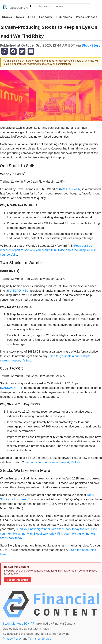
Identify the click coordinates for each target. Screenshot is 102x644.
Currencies (64, 17)
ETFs (32, 17)
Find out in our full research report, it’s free (52, 462)
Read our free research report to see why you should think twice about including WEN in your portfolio (48, 250)
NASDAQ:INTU (18, 291)
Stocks (7, 17)
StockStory (91, 45)
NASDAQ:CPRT (12, 388)
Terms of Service (40, 639)
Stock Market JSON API (19, 624)
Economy (46, 17)
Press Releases (87, 17)
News (20, 17)
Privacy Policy (12, 639)
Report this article (18, 580)
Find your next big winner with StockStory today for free (53, 529)
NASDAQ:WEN (70, 189)
